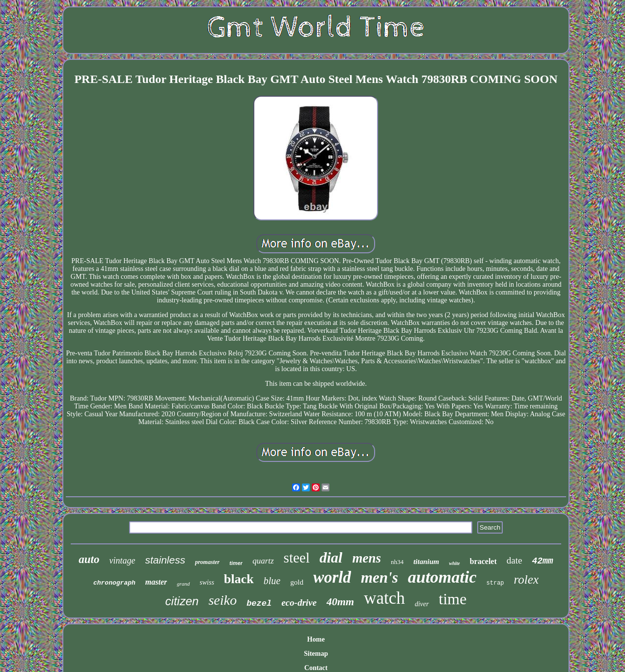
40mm (340, 602)
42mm (542, 561)
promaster (207, 562)
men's (380, 578)
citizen (182, 601)
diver (422, 604)
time (453, 599)
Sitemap (316, 654)
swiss (207, 582)
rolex (526, 579)
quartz (263, 561)
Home (316, 639)
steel (297, 558)
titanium (426, 562)
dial (331, 557)
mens (367, 558)
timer (236, 563)
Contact (316, 668)
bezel (259, 604)
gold (297, 582)
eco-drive (299, 603)
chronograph (114, 583)
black (239, 579)
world (332, 577)
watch (384, 598)
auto (89, 559)
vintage (122, 561)
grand (183, 584)
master (156, 582)
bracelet (483, 561)
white (454, 563)
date (515, 560)
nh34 (397, 562)
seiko (223, 600)
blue (272, 581)
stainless (165, 560)
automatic (442, 577)
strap (495, 583)
